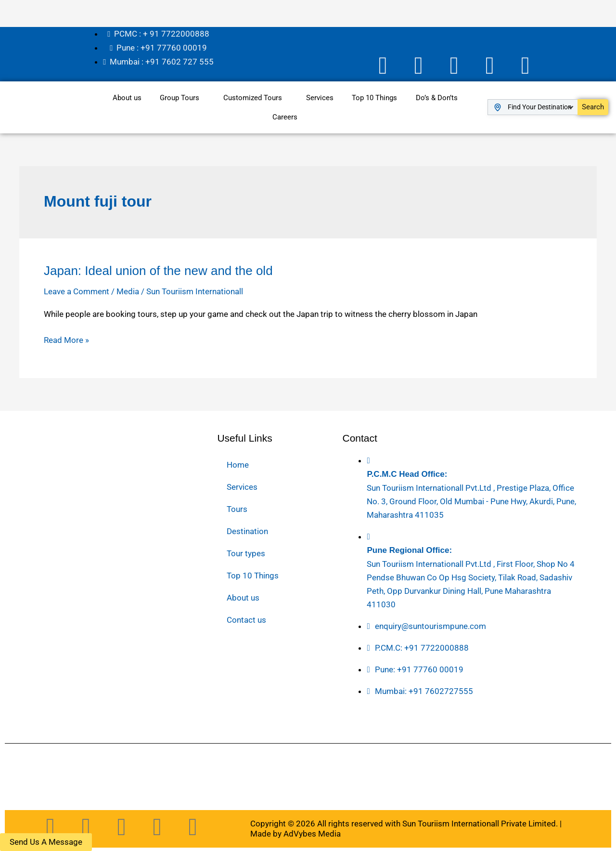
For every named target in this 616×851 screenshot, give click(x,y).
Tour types (246, 552)
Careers (285, 116)
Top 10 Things (375, 96)
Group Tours (179, 96)
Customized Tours (252, 96)
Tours (237, 508)
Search (593, 105)
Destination (247, 530)
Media (128, 290)
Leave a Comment (77, 290)
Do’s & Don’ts (438, 96)
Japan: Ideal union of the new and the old (158, 269)
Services (320, 96)
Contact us (246, 618)
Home (238, 463)
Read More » (66, 339)
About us (125, 96)
